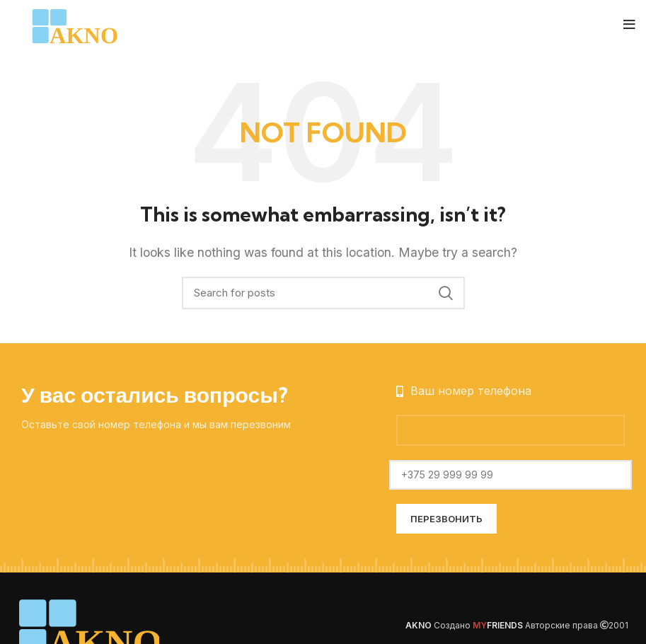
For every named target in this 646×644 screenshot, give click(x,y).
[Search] (323, 293)
